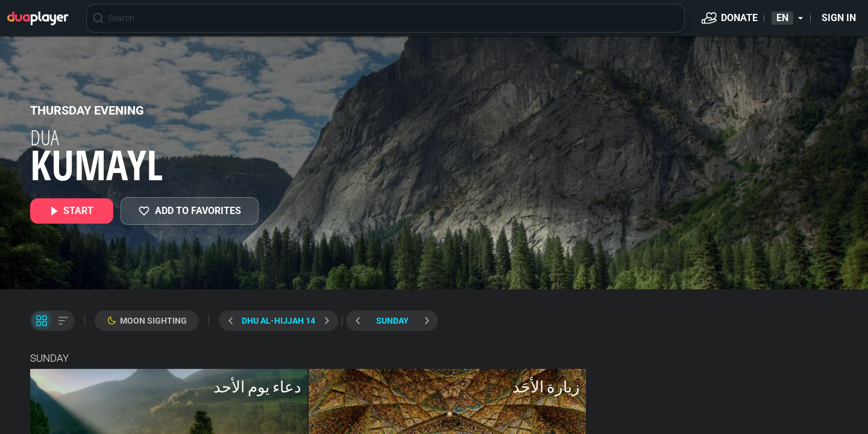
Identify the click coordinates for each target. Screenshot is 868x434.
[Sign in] (839, 18)
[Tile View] (42, 321)
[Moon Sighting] (147, 321)
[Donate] (730, 18)
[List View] (63, 321)
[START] (72, 211)
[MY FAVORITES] (190, 211)
